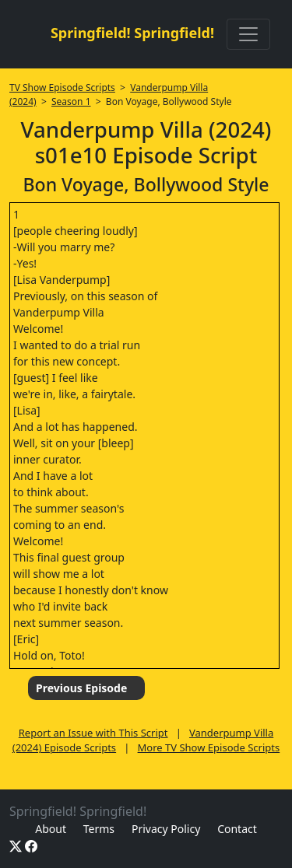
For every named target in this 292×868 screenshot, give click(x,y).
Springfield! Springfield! (132, 33)
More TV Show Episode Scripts (209, 747)
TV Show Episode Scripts (62, 87)
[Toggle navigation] (248, 34)
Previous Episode (81, 688)
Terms (99, 829)
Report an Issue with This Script (93, 733)
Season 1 (71, 101)
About (51, 829)
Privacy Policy (166, 829)
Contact (237, 829)
